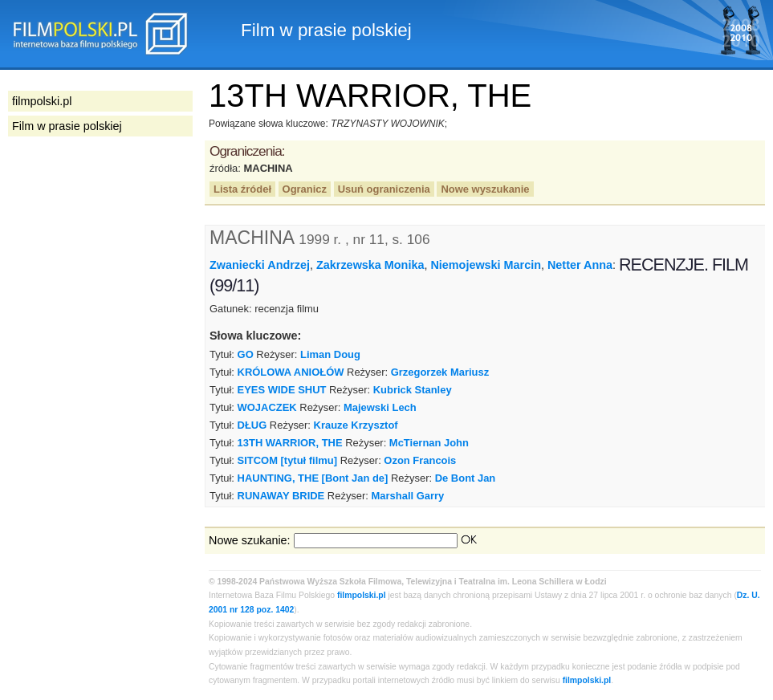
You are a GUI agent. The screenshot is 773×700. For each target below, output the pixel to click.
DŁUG (252, 425)
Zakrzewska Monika (370, 265)
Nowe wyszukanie (485, 189)
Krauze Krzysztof (356, 425)
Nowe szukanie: (250, 540)
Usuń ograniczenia (384, 189)
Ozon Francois (420, 460)
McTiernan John (429, 443)
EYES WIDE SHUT (282, 390)
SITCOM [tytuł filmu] (287, 460)
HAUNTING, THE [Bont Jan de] (313, 478)
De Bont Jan (466, 478)
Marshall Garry (408, 496)
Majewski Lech (380, 407)
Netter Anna (580, 265)
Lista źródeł (242, 189)
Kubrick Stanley (413, 390)
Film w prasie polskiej (67, 126)
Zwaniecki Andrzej (260, 265)
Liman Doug (330, 354)
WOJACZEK (267, 407)
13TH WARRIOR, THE (290, 443)
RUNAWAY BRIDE (281, 496)
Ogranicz (305, 189)
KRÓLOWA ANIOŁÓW (291, 372)
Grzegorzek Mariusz (440, 372)
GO (246, 354)
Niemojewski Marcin (486, 265)
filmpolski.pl (362, 595)
